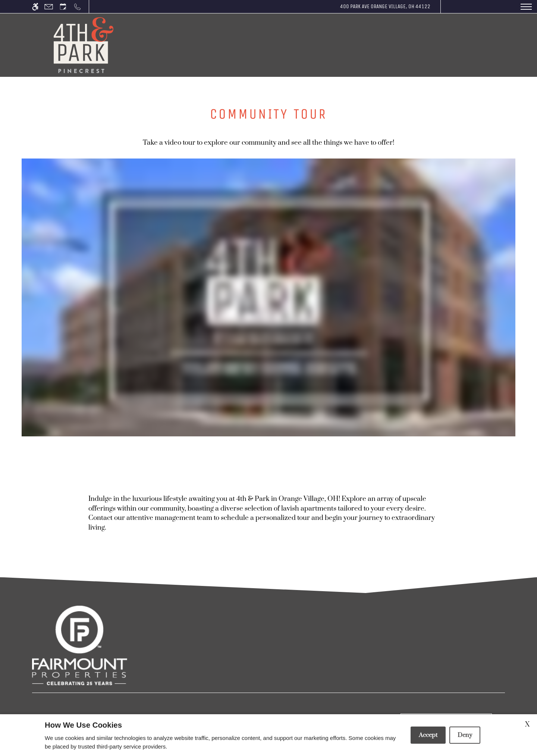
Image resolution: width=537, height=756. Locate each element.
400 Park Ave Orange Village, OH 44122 (385, 6)
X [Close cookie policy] (527, 725)
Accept (428, 735)
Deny (465, 735)
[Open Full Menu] (526, 7)
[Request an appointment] (63, 7)
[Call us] (77, 7)
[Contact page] (49, 7)
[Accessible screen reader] (35, 7)
